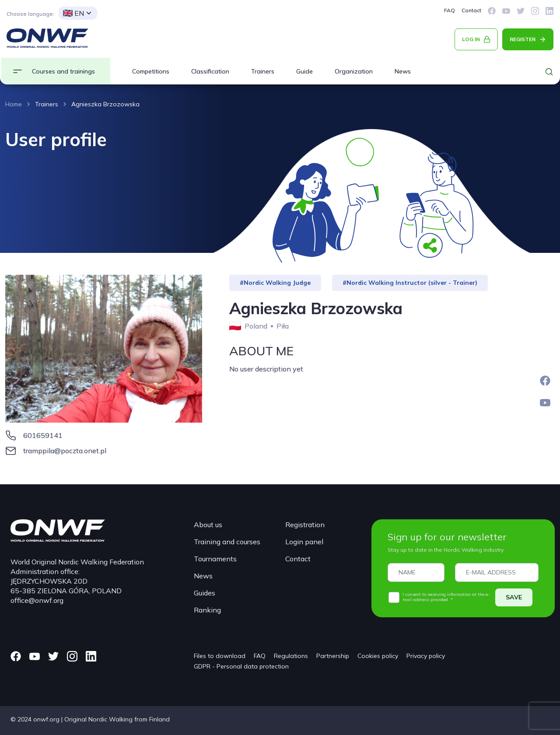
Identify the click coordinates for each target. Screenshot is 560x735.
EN (73, 13)
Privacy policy (426, 656)
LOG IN (471, 39)
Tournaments (215, 559)
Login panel (304, 542)
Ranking (207, 610)
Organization (354, 71)
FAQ (450, 10)
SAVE (514, 597)
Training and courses (227, 542)
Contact (471, 10)
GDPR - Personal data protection (241, 666)
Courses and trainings (63, 71)
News (403, 71)
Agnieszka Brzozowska (105, 104)
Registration (305, 525)
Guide (304, 71)
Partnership (333, 656)
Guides (205, 593)
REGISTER (523, 39)
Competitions (151, 71)
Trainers (263, 71)
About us (208, 525)
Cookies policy (378, 656)
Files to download (220, 656)
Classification (210, 71)
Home (14, 104)
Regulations (291, 656)
